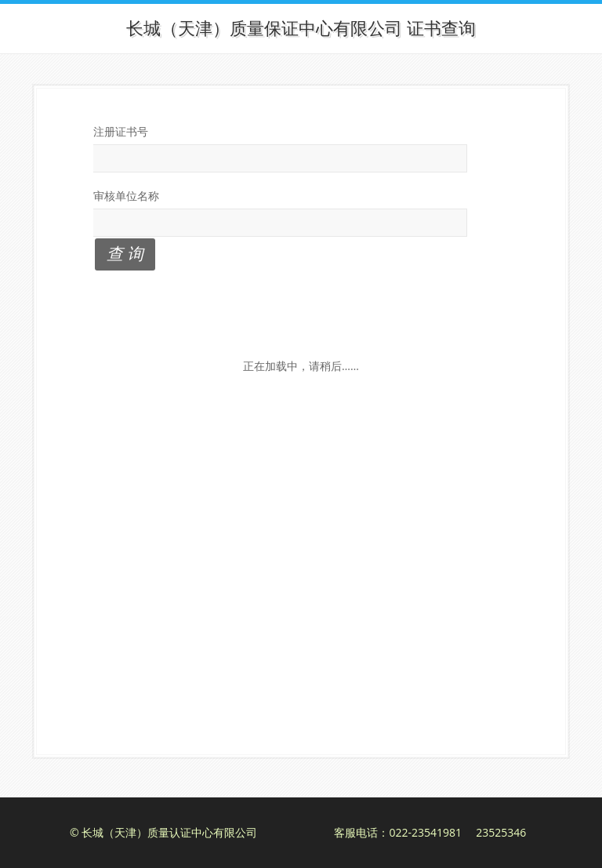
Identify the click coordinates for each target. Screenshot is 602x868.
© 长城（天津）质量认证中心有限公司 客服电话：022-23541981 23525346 (298, 832)
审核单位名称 (126, 196)
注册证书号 (121, 131)
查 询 (125, 253)
